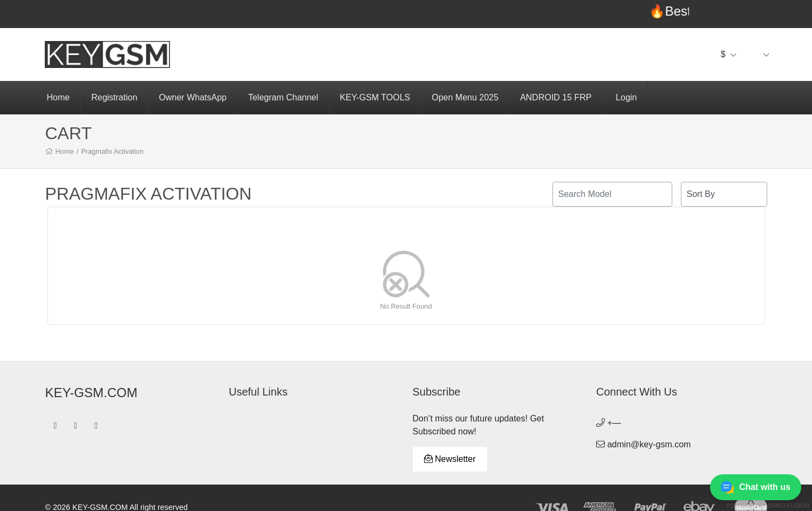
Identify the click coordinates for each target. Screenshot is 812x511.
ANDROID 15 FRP (556, 97)
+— (609, 423)
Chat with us (756, 487)
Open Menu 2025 (465, 97)
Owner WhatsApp (193, 97)
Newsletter (450, 459)
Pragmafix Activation (112, 151)
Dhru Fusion (789, 506)
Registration (114, 97)
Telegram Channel (283, 97)
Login (626, 97)
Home (59, 97)
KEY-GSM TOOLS (375, 97)
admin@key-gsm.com (643, 444)
